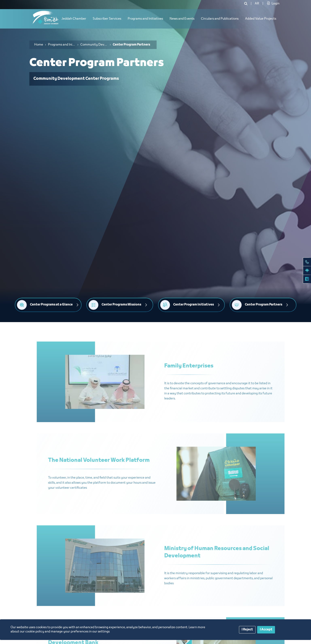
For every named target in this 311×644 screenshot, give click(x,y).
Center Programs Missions (121, 305)
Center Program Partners (264, 305)
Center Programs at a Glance (51, 305)
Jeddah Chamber (74, 19)
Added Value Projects (261, 19)
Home (39, 45)
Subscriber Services (107, 19)
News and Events (182, 19)
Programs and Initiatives (145, 19)
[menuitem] (257, 4)
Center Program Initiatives (194, 305)
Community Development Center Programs (94, 45)
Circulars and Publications (220, 19)
